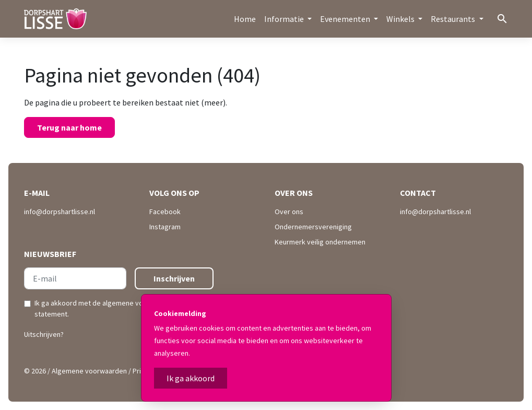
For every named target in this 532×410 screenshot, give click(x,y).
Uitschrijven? (44, 334)
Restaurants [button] (454, 19)
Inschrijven (174, 278)
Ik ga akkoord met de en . (123, 308)
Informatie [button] (285, 19)
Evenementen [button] (346, 19)
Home (245, 19)
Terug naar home (69, 127)
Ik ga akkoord (191, 378)
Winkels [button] (401, 19)
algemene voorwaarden (140, 303)
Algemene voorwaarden (89, 371)
